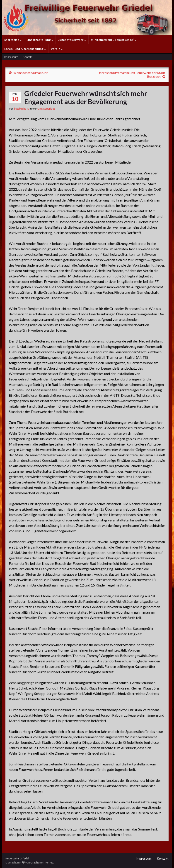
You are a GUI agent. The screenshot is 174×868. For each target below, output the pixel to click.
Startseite (13, 40)
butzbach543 (22, 109)
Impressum (11, 57)
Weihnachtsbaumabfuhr (30, 73)
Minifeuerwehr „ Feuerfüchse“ (114, 40)
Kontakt (28, 57)
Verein (57, 49)
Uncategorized (46, 109)
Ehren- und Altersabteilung (25, 49)
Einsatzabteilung (40, 40)
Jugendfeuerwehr (72, 40)
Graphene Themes (42, 862)
